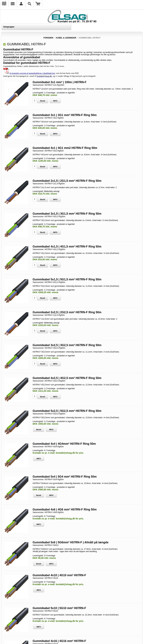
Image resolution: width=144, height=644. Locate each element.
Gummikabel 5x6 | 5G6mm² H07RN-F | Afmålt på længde (71, 542)
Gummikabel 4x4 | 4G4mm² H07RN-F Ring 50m (64, 444)
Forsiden (48, 38)
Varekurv (38, 4)
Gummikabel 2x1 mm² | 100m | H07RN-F (60, 82)
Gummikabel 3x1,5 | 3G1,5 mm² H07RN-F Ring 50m (67, 214)
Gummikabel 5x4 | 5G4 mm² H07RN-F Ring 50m (65, 477)
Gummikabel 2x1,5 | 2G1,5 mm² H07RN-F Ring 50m (67, 181)
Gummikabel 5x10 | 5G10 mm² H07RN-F (59, 608)
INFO (55, 101)
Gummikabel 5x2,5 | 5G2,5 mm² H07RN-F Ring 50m (67, 411)
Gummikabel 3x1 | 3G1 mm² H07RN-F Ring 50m (65, 115)
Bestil (43, 101)
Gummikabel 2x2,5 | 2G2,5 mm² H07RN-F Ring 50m (67, 312)
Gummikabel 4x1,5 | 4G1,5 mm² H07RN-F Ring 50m (67, 247)
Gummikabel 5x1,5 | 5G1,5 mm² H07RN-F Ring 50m (67, 279)
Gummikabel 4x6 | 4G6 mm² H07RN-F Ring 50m (65, 509)
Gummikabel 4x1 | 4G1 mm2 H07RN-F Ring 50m (65, 148)
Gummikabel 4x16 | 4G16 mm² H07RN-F (59, 641)
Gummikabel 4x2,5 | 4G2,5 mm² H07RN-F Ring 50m (67, 378)
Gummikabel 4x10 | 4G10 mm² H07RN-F (59, 575)
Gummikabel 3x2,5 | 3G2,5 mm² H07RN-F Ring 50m (67, 345)
